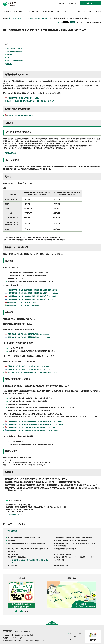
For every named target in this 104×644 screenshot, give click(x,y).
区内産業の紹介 (13, 561)
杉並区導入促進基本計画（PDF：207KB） (21, 111)
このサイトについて (76, 632)
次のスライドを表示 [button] (21, 607)
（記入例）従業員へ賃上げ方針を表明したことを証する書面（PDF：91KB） (32, 368)
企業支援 (37, 13)
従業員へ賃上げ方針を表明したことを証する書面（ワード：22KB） (30, 364)
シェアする (59, 17)
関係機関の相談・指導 (61, 561)
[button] (62, 3)
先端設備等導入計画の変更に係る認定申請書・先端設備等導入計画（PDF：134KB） (35, 417)
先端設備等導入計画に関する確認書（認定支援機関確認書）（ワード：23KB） (33, 294)
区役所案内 (93, 635)
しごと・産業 (29, 13)
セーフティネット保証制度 (63, 549)
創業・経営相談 (13, 549)
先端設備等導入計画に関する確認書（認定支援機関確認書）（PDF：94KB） (32, 291)
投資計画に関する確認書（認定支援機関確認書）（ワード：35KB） (29, 332)
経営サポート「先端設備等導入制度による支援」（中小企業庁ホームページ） (31, 96)
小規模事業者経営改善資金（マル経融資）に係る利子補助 (73, 533)
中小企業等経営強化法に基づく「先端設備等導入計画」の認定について (28, 557)
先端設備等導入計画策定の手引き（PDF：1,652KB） (25, 93)
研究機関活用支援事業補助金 (17, 552)
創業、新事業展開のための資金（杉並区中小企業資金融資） (27, 539)
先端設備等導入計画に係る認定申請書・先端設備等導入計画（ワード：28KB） (33, 288)
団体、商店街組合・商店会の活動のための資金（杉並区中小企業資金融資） (28, 545)
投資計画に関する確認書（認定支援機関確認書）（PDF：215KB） (29, 329)
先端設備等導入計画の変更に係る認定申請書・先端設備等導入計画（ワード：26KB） (35, 420)
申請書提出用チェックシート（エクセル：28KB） (24, 301)
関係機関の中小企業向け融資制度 (65, 544)
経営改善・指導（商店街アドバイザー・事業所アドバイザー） (74, 552)
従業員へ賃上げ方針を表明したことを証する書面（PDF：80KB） (29, 362)
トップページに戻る (76, 629)
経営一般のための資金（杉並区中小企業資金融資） (71, 536)
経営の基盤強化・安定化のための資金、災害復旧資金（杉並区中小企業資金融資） (74, 540)
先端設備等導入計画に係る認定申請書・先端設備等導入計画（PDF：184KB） (33, 285)
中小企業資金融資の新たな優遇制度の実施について (24, 533)
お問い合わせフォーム (15, 510)
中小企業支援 (44, 13)
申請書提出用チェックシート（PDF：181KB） (23, 298)
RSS (71, 635)
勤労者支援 (11, 536)
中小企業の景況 (59, 555)
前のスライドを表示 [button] (16, 607)
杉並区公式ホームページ (16, 13)
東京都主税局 (10, 148)
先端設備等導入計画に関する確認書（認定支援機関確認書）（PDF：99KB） (32, 423)
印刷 (73, 17)
